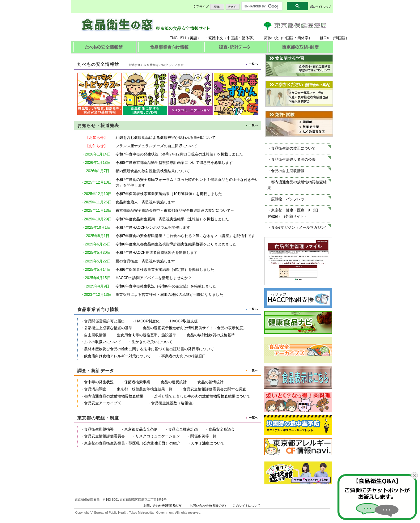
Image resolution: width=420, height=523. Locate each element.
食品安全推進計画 (183, 429)
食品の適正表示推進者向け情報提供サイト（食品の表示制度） (195, 328)
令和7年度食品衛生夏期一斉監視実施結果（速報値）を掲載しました (172, 219)
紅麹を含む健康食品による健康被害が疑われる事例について (166, 138)
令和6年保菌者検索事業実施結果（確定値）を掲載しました (165, 270)
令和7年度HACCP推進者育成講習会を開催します (157, 253)
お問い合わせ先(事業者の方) (163, 506)
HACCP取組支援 (184, 321)
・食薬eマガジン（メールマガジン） (298, 227)
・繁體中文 (214, 38)
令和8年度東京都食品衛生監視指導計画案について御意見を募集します (174, 163)
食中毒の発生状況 (99, 382)
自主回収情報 (95, 335)
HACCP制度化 (147, 321)
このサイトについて (247, 506)
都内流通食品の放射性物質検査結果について (153, 171)
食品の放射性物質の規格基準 (211, 335)
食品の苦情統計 (210, 382)
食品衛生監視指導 (99, 429)
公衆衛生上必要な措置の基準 (108, 328)
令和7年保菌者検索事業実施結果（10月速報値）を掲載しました (169, 194)
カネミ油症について (208, 443)
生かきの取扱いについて (152, 342)
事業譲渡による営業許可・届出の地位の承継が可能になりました (169, 295)
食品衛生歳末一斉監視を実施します (145, 202)
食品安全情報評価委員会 (104, 436)
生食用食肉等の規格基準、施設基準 (146, 335)
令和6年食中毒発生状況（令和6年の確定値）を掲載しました (166, 286)
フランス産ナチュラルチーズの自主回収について (156, 146)
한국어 (325, 38)
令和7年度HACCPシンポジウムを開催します (153, 227)
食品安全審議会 (222, 429)
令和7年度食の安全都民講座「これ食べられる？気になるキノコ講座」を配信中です (185, 236)
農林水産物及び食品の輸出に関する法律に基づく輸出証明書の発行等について (149, 349)
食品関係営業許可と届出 (104, 321)
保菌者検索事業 (137, 382)
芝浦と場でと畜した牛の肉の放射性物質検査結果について (202, 396)
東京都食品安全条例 (141, 429)
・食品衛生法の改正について (291, 148)
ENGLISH (178, 38)
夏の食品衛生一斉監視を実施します (145, 261)
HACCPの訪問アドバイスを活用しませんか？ (154, 278)
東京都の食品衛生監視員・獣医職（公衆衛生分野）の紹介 (132, 443)
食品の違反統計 (174, 382)
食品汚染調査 (95, 389)
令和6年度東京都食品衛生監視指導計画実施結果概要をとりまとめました (176, 244)
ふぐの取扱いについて (103, 342)
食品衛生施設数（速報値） (173, 403)
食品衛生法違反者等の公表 (293, 159)
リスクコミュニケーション (158, 436)
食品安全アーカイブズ (103, 403)
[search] (261, 6)
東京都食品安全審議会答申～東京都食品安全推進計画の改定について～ (175, 210)
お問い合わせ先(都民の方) (208, 506)
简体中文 (271, 38)
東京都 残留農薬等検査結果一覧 (145, 389)
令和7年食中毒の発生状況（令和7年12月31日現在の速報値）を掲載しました (179, 154)
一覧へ (253, 64)
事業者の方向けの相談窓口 (184, 356)
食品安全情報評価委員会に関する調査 (214, 389)
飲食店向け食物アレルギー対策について (117, 356)
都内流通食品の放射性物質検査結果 (114, 396)
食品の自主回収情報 (288, 171)
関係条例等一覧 (203, 436)
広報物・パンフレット (290, 199)
